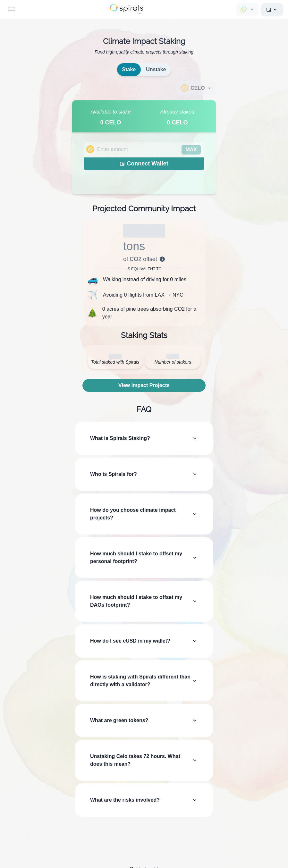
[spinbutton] (144, 149)
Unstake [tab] (156, 69)
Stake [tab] (129, 69)
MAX (191, 150)
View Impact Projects (144, 385)
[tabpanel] (144, 147)
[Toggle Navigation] (12, 9)
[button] (126, 9)
